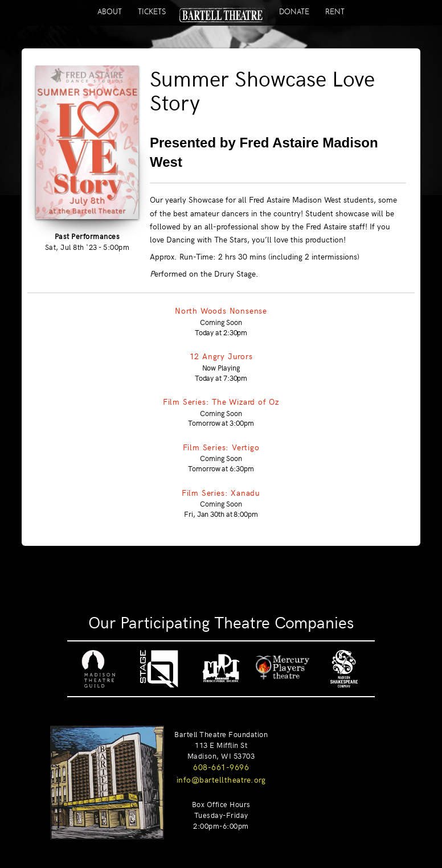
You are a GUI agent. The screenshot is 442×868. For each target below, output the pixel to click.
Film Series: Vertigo (221, 447)
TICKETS (152, 12)
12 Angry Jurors (221, 356)
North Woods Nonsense (221, 310)
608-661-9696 (221, 767)
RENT (335, 12)
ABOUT (110, 12)
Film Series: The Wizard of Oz (221, 401)
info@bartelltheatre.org (221, 779)
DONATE (294, 12)
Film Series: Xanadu (221, 492)
